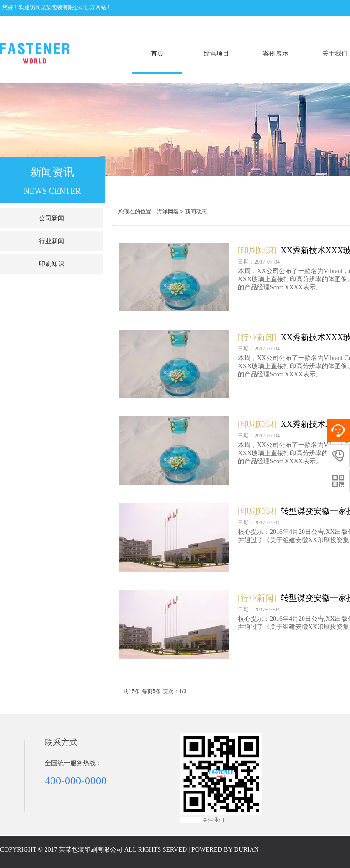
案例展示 (276, 53)
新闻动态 (196, 212)
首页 (157, 53)
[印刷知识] (257, 250)
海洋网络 (168, 212)
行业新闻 (51, 241)
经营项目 (216, 53)
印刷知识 (51, 264)
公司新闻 (51, 218)
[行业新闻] (257, 337)
